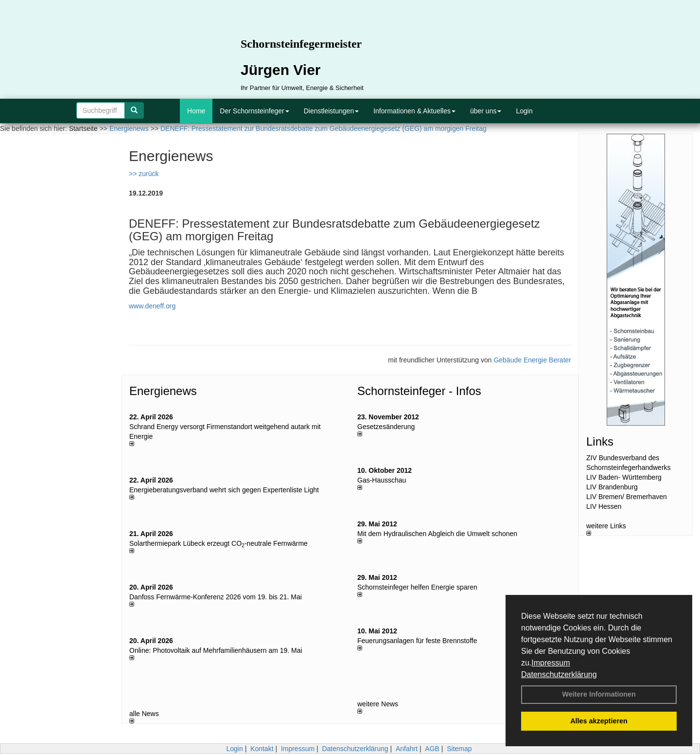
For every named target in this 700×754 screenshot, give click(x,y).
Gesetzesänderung (386, 427)
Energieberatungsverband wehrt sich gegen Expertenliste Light (224, 490)
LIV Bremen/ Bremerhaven (627, 497)
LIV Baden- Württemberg (624, 477)
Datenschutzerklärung (559, 674)
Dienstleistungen (332, 111)
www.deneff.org (152, 306)
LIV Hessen (604, 506)
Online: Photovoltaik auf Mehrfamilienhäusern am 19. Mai (216, 650)
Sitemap (459, 749)
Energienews (163, 391)
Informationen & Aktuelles (414, 111)
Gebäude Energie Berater (532, 360)
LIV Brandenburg (612, 487)
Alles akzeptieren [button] (599, 721)
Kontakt (262, 749)
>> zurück (144, 174)
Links (600, 441)
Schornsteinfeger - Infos (419, 391)
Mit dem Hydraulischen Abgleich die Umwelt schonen (437, 534)
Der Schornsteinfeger (254, 111)
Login (524, 111)
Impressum (551, 663)
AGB (432, 749)
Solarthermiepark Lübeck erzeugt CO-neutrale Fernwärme (219, 543)
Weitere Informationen (599, 694)
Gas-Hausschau (382, 480)
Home (196, 111)
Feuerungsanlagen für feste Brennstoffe (417, 641)
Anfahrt (407, 749)
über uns (486, 111)
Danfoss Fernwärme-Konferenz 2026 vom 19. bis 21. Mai (216, 597)
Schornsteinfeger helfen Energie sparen (417, 587)
